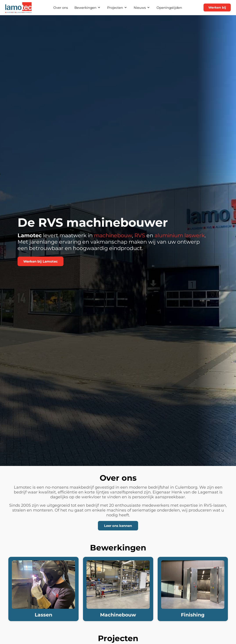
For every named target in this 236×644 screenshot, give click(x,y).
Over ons (61, 8)
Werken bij (217, 7)
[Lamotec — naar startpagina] (18, 7)
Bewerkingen (87, 8)
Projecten (117, 8)
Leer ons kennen (118, 526)
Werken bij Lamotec (41, 261)
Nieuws (142, 8)
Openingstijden (169, 8)
